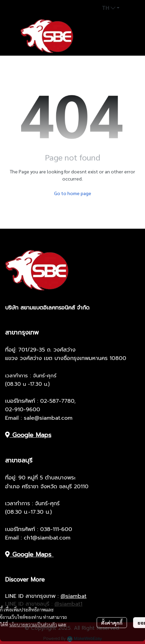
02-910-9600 (23, 410)
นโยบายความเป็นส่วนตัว (33, 624)
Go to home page (73, 193)
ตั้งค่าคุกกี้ (112, 623)
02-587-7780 (57, 401)
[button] (111, 8)
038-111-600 (56, 529)
